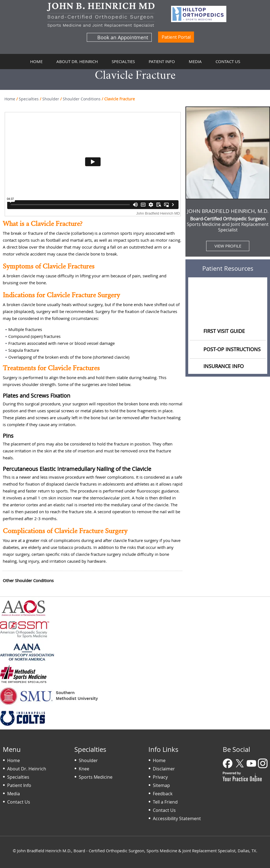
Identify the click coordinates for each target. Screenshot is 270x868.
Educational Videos (228, 312)
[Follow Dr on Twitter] (240, 764)
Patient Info (162, 61)
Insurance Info (224, 366)
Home (36, 61)
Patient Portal (176, 37)
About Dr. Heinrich (77, 61)
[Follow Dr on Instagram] (263, 764)
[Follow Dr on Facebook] (228, 764)
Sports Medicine (96, 777)
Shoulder (51, 99)
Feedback (163, 794)
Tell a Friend (165, 802)
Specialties (123, 61)
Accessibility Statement (177, 819)
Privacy (160, 777)
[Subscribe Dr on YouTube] (251, 764)
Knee (84, 769)
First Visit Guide (224, 331)
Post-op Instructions (232, 349)
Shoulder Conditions (82, 99)
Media (195, 61)
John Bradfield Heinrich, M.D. (228, 211)
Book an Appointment (123, 37)
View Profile (228, 246)
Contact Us (228, 61)
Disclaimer (164, 769)
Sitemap (161, 785)
